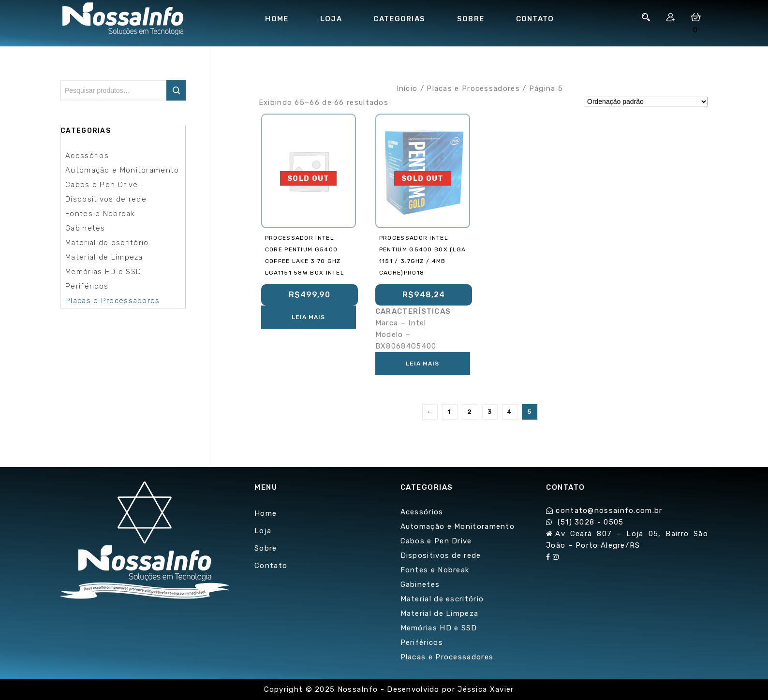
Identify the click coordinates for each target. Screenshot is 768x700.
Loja (331, 19)
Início (407, 88)
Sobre (471, 19)
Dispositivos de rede (106, 199)
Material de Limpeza (104, 257)
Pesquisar (176, 90)
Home (277, 19)
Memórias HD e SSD (103, 272)
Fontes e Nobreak (100, 214)
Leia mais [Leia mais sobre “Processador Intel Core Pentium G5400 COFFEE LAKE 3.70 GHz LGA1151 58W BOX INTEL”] (308, 317)
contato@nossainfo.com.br (609, 510)
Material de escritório (107, 243)
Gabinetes (85, 228)
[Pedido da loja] (646, 102)
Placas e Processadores (473, 88)
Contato (535, 19)
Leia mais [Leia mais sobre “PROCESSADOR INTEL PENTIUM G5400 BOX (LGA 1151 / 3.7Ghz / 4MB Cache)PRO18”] (422, 364)
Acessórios (87, 156)
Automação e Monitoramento (122, 170)
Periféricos (87, 286)
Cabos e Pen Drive (102, 185)
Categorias (399, 19)
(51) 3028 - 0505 (591, 522)
